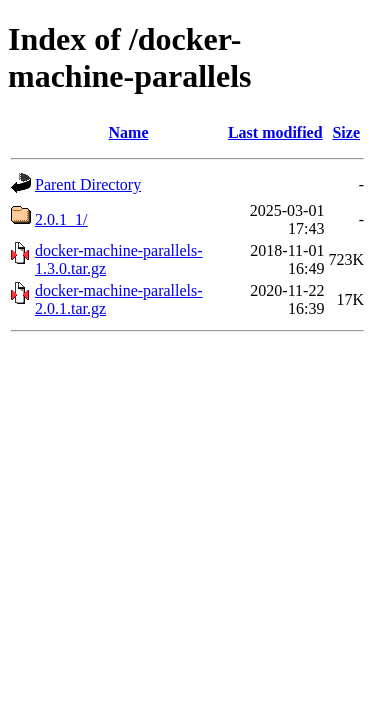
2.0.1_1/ (61, 219)
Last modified (275, 132)
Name (129, 132)
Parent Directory (88, 184)
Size (346, 132)
